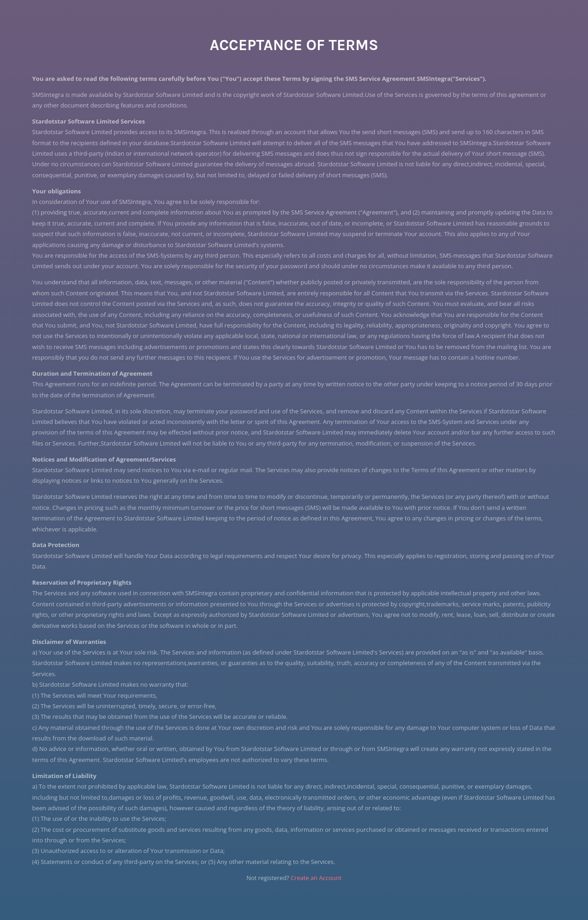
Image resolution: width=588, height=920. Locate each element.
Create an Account (316, 878)
